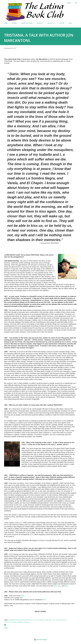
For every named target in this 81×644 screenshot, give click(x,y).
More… (71, 23)
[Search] (69, 3)
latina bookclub (61, 620)
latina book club (50, 620)
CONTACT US (51, 23)
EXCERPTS (40, 23)
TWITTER (62, 23)
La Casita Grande (39, 620)
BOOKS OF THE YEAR (27, 23)
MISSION (14, 23)
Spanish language (18, 622)
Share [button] (6, 628)
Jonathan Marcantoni (26, 620)
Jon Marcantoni (13, 620)
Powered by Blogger (40, 640)
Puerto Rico (8, 622)
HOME (6, 23)
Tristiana (26, 622)
